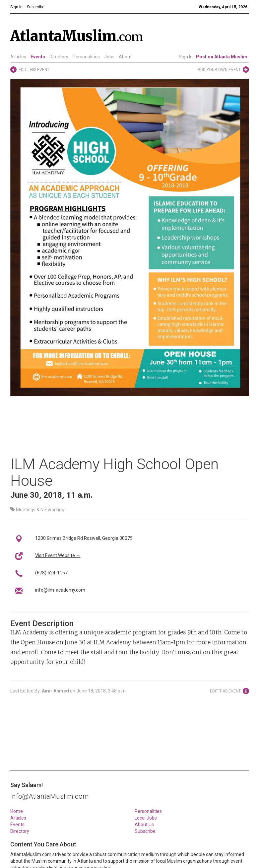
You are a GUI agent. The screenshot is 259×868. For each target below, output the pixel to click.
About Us (144, 825)
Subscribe (145, 831)
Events (38, 57)
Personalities (86, 57)
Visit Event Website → (58, 555)
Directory (59, 57)
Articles (18, 57)
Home (17, 811)
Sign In (186, 57)
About (125, 57)
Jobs (109, 57)
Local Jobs (146, 818)
